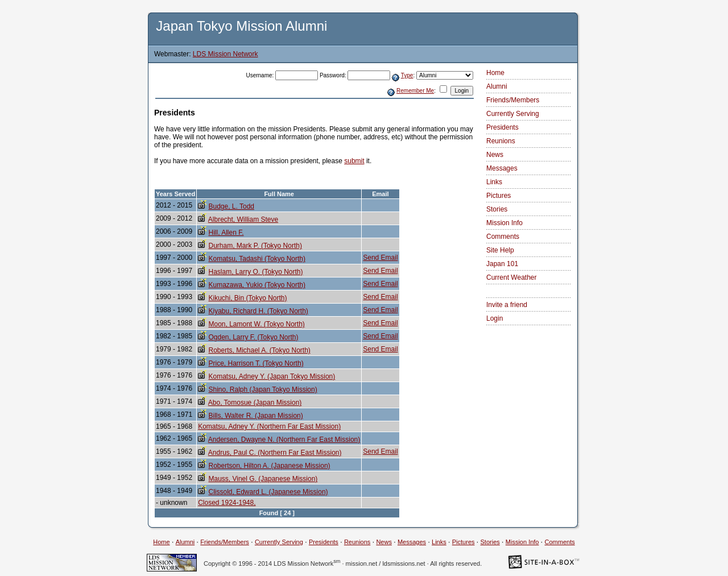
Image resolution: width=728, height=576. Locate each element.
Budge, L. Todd (231, 206)
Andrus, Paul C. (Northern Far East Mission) (275, 453)
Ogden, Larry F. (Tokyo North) (253, 337)
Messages (502, 168)
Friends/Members (513, 100)
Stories (497, 209)
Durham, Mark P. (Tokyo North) (255, 246)
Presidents (502, 127)
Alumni (497, 86)
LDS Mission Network (226, 54)
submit (354, 161)
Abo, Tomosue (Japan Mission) (255, 403)
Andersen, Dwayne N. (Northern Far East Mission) (284, 440)
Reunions (501, 141)
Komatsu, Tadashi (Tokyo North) (257, 259)
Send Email (380, 258)
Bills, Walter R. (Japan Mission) (255, 416)
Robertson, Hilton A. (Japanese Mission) (269, 466)
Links (494, 182)
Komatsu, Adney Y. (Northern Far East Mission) (269, 426)
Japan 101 (502, 264)
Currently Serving (513, 114)
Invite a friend (507, 305)
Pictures (499, 196)
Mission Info (504, 223)
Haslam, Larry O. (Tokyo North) (255, 272)
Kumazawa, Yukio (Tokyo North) (257, 285)
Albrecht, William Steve (243, 219)
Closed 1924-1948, (227, 503)
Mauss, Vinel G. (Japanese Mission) (263, 479)
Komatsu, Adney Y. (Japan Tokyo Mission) (272, 376)
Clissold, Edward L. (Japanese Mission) (268, 492)
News (495, 155)
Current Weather (511, 277)
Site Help (500, 250)
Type (407, 75)
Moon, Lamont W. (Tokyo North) (256, 324)
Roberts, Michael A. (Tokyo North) (259, 350)
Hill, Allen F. (226, 233)
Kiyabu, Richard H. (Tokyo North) (258, 311)
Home (495, 73)
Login (495, 318)
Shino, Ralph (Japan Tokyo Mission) (262, 389)
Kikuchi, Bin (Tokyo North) (247, 298)
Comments (503, 237)
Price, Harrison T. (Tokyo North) (256, 363)
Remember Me (415, 91)
